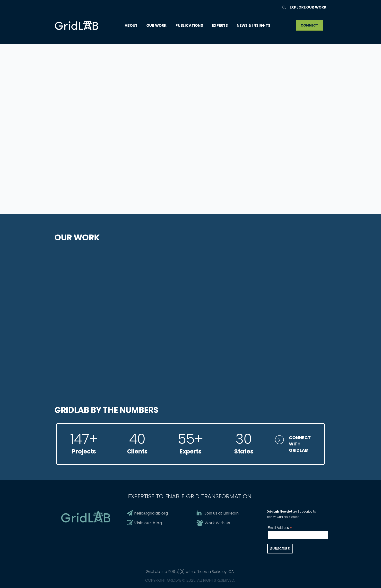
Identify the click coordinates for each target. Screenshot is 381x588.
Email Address (280, 528)
